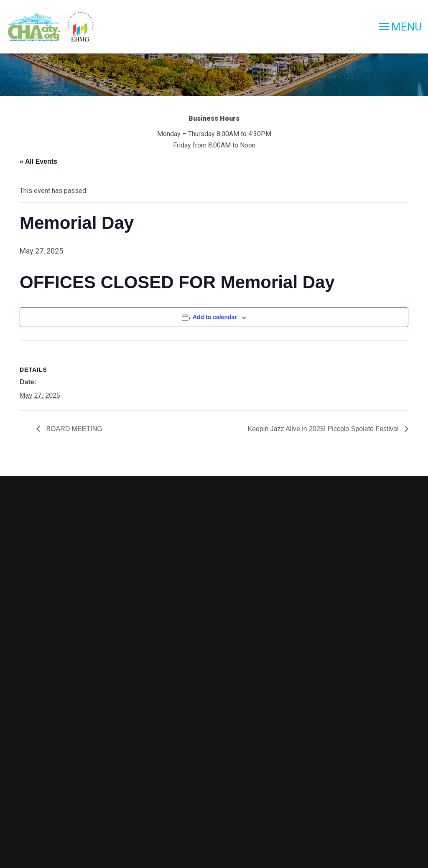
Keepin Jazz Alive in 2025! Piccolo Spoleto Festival (324, 429)
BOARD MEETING (73, 429)
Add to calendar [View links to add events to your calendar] (215, 317)
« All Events (38, 161)
